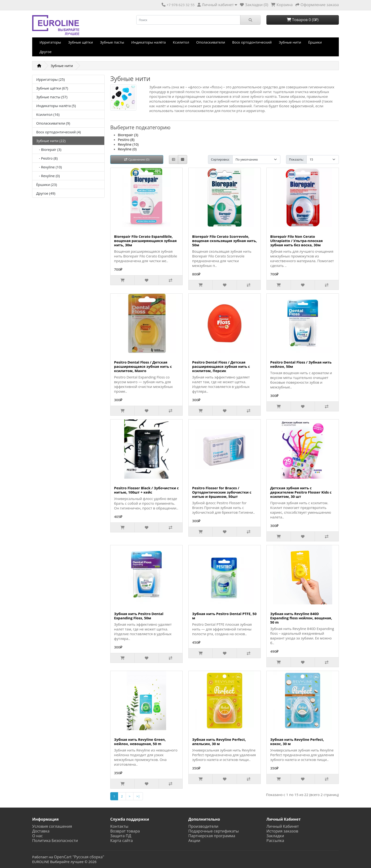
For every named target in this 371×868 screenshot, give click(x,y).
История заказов (282, 831)
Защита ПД (121, 836)
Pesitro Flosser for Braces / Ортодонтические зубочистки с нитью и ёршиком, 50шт (222, 492)
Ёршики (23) (47, 184)
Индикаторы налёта (149, 42)
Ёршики (315, 42)
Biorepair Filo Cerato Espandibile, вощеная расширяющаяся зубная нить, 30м (145, 241)
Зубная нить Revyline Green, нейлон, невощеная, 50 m (140, 742)
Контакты (119, 826)
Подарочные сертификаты (214, 831)
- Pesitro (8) (47, 158)
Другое (46, 52)
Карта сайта (121, 840)
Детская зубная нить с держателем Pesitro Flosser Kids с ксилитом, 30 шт (301, 492)
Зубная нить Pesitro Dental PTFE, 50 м (224, 616)
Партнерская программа (212, 836)
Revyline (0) (127, 149)
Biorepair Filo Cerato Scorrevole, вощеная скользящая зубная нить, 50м (225, 241)
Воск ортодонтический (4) (58, 132)
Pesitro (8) (126, 139)
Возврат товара (125, 831)
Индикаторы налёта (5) (56, 106)
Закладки (275, 836)
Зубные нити (290, 42)
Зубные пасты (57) (52, 97)
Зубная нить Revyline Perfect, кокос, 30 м (297, 742)
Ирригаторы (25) (51, 79)
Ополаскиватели (211, 42)
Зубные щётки (81, 42)
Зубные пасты (112, 42)
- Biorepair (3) (49, 149)
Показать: (296, 159)
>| (138, 796)
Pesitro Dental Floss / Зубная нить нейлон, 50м (301, 364)
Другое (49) (46, 193)
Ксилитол (181, 42)
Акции (194, 840)
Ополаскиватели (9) (53, 123)
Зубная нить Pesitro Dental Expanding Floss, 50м (139, 616)
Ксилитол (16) (48, 114)
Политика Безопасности (55, 840)
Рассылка (275, 840)
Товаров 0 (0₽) (303, 20)
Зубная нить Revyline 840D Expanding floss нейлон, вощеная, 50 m (301, 618)
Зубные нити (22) (51, 141)
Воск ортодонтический (252, 42)
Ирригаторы (50, 42)
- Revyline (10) (49, 167)
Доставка (41, 831)
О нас (38, 836)
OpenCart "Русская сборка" (79, 857)
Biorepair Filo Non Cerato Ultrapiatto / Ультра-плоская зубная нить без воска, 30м (296, 241)
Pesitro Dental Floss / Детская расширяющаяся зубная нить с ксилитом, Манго (143, 366)
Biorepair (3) (128, 135)
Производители (203, 826)
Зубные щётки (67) (52, 88)
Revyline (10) (128, 144)
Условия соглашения (52, 826)
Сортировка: (220, 159)
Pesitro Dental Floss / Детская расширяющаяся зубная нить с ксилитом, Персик (221, 366)
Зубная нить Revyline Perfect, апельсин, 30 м (219, 742)
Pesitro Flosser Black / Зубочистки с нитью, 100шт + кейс (146, 490)
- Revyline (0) (48, 176)
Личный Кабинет (283, 826)
